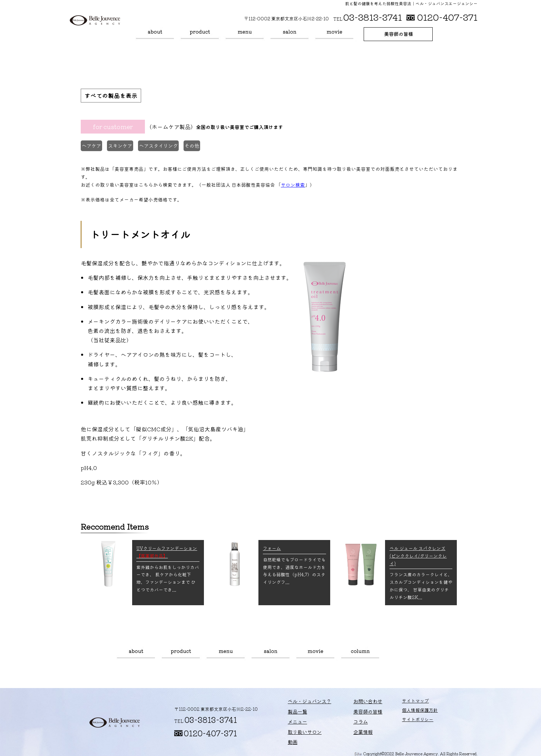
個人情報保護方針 (405, 711)
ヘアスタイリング (166, 147)
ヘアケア (93, 147)
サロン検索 (293, 184)
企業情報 (352, 730)
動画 (334, 34)
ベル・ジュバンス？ (155, 34)
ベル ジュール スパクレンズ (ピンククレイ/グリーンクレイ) (418, 555)
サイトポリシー (403, 720)
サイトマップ (401, 702)
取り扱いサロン (289, 34)
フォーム (272, 547)
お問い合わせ (356, 702)
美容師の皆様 (398, 34)
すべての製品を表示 (112, 96)
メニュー (245, 34)
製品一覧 (200, 34)
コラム (360, 652)
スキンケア (125, 147)
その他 (202, 147)
